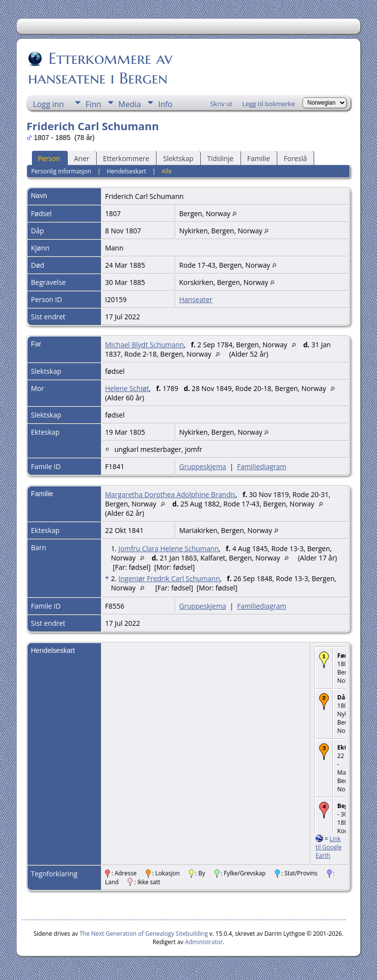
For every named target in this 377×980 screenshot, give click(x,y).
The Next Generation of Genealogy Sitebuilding (144, 934)
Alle (166, 171)
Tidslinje (220, 158)
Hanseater (196, 299)
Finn (93, 104)
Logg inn (48, 104)
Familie (259, 158)
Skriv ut (221, 104)
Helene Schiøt (127, 388)
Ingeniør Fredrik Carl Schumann (169, 578)
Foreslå (295, 158)
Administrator (204, 942)
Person (49, 158)
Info (165, 104)
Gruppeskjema (203, 466)
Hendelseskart (126, 171)
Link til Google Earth (329, 847)
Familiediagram (262, 466)
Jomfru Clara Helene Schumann (168, 548)
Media (130, 104)
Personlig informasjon (61, 171)
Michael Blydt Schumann (144, 345)
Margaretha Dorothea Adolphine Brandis (170, 494)
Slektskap (178, 158)
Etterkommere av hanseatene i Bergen (100, 68)
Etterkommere (126, 158)
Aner (82, 158)
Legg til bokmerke (269, 104)
